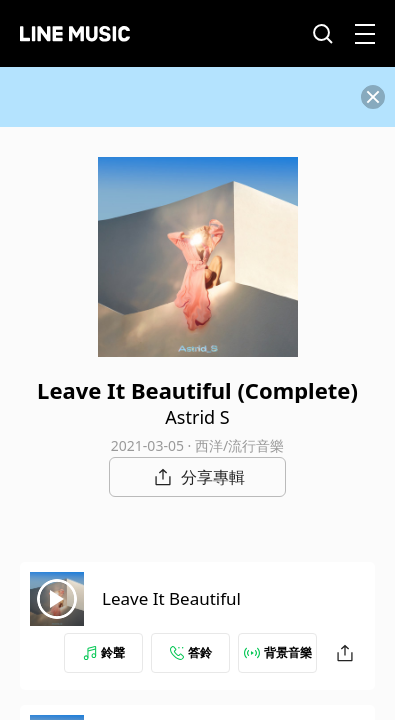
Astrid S (197, 417)
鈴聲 (104, 652)
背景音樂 (278, 652)
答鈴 (191, 652)
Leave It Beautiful (171, 598)
